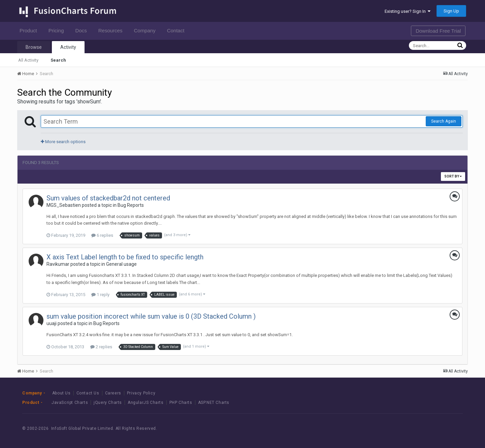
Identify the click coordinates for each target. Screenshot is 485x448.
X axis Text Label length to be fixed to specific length (125, 257)
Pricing (58, 30)
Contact (178, 30)
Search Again (444, 121)
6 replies (102, 235)
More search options (63, 142)
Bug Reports (131, 205)
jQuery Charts (108, 403)
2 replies (101, 347)
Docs (83, 30)
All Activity (28, 60)
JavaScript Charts (70, 403)
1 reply (100, 295)
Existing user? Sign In (408, 11)
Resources (112, 30)
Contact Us (88, 393)
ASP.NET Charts (214, 403)
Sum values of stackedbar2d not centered (108, 198)
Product (30, 30)
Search (58, 60)
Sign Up (451, 11)
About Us (61, 393)
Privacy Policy (141, 393)
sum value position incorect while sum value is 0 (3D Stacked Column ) (151, 316)
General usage (121, 264)
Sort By (453, 176)
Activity (68, 47)
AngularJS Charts (146, 403)
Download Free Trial (438, 31)
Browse (34, 47)
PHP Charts (181, 403)
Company (146, 30)
